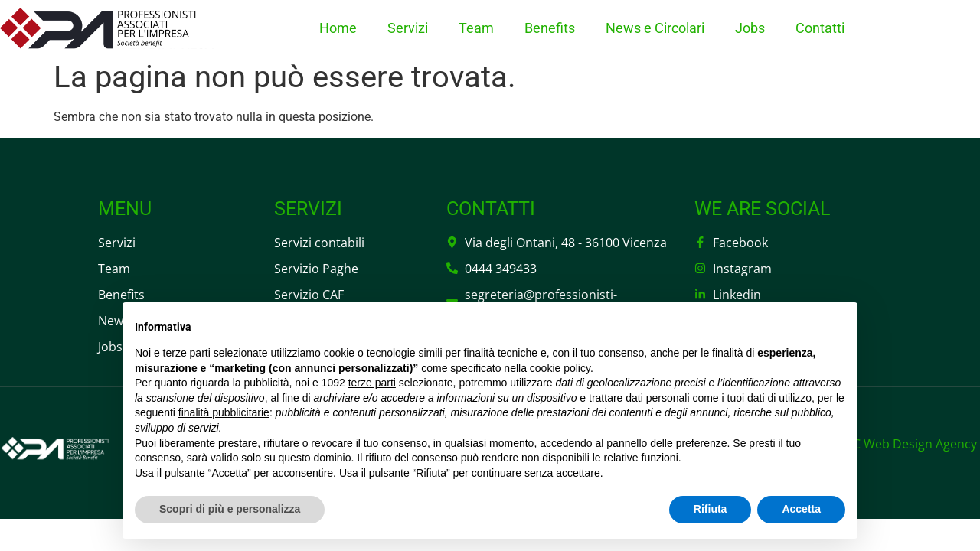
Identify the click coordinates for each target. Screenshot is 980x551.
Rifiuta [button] (710, 509)
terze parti (372, 383)
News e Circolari (655, 28)
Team (476, 28)
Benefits (550, 28)
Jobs (750, 28)
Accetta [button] (801, 509)
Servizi (408, 28)
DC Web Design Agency (910, 444)
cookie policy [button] (560, 368)
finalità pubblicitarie (224, 412)
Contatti (820, 28)
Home (338, 28)
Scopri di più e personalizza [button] (230, 509)
